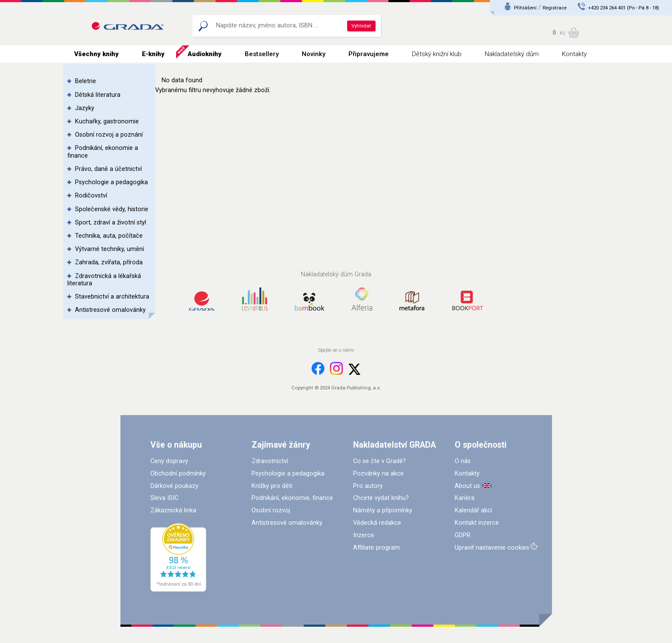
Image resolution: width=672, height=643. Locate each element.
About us (467, 486)
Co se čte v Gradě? (379, 461)
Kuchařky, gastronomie (107, 121)
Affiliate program (376, 548)
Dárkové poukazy (174, 486)
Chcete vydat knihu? (381, 498)
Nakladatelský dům (512, 54)
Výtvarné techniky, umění (109, 249)
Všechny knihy (96, 54)
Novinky (313, 54)
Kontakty (574, 54)
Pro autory (368, 486)
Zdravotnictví (270, 461)
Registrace (555, 8)
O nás (463, 461)
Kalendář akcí (473, 510)
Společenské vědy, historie (112, 209)
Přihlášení (525, 8)
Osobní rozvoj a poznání (109, 135)
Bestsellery (262, 54)
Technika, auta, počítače (109, 236)
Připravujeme (369, 54)
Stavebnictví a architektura (112, 297)
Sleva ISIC (164, 498)
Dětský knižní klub (437, 54)
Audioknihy (205, 54)
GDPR (463, 535)
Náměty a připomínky (383, 510)
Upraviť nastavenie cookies (492, 548)
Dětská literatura (98, 95)
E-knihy (153, 54)
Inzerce (364, 535)
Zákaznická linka (173, 510)
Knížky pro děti (272, 486)
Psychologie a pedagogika (111, 182)
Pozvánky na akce (378, 474)
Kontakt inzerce (477, 523)
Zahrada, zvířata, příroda (109, 262)
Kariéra (465, 498)
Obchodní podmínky (178, 474)
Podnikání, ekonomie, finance (292, 498)
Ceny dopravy (169, 461)
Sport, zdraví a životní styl (111, 223)
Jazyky (85, 108)
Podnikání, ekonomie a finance (103, 152)
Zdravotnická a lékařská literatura (104, 280)
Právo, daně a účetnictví (108, 169)
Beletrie (85, 81)
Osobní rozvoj (271, 510)
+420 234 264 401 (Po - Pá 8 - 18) (624, 8)
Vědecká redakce (377, 523)
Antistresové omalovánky (110, 310)
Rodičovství (91, 196)
